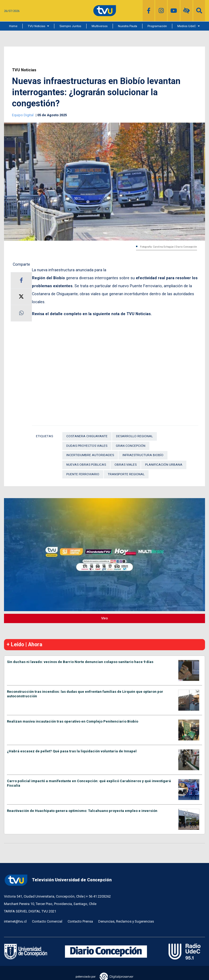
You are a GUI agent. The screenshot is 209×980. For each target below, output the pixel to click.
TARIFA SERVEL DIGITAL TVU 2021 (30, 911)
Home (13, 26)
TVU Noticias (36, 26)
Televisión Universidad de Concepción (58, 880)
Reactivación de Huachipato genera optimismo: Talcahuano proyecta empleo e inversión (82, 811)
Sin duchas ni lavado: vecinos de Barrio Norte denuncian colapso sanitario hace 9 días (80, 662)
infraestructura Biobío (143, 455)
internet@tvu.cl (15, 921)
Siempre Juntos (70, 26)
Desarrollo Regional (134, 436)
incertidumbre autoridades (90, 455)
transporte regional (126, 474)
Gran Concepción (131, 446)
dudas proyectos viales (87, 446)
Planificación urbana (164, 465)
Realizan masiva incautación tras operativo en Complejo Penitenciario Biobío (73, 721)
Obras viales (126, 465)
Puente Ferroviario (83, 474)
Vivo (104, 618)
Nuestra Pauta (128, 26)
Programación (157, 26)
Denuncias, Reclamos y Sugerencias (126, 921)
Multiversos (100, 26)
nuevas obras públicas (86, 465)
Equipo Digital (23, 115)
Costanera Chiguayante (87, 436)
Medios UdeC (187, 26)
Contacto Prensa (80, 921)
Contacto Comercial (47, 921)
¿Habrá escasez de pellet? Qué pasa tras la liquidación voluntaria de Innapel (72, 751)
